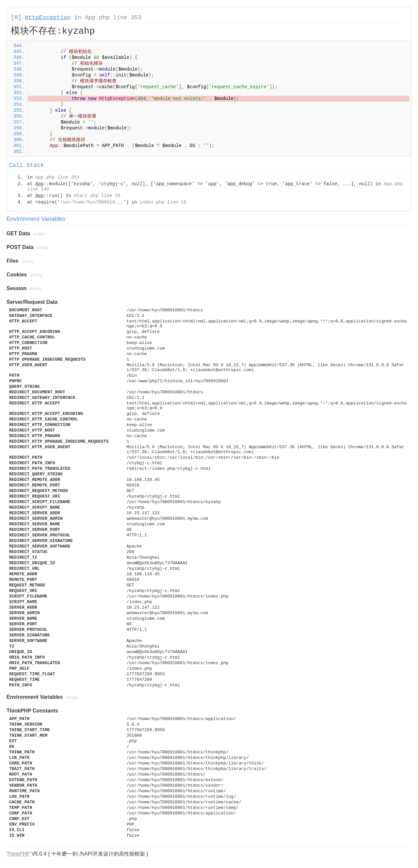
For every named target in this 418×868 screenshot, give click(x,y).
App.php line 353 (113, 18)
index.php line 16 (163, 202)
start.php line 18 (97, 196)
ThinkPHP (18, 854)
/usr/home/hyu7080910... (92, 202)
